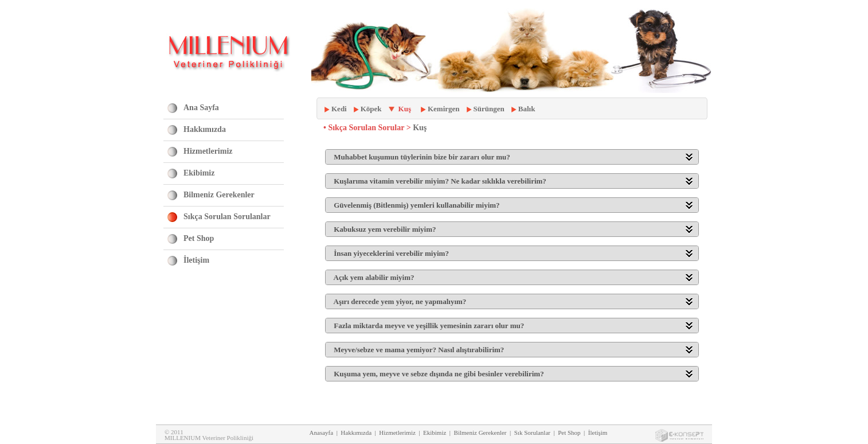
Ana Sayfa (201, 108)
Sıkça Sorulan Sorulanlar (227, 217)
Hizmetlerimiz (208, 151)
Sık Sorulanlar (532, 433)
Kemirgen (444, 109)
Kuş (405, 109)
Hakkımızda (205, 129)
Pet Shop (199, 238)
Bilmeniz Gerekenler (219, 195)
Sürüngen (489, 109)
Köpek (371, 109)
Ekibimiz (199, 173)
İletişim (196, 260)
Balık (527, 109)
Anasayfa (322, 433)
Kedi (339, 109)
